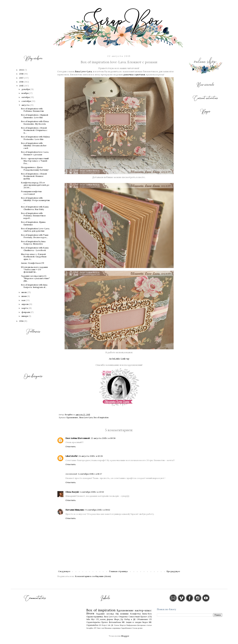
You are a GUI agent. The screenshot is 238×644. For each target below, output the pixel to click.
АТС (95, 628)
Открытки (123, 617)
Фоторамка (141, 625)
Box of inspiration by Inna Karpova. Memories (33, 243)
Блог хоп (101, 628)
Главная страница (118, 571)
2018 (22, 74)
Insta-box (147, 614)
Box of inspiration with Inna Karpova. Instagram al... (34, 286)
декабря (26, 89)
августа (26, 105)
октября (26, 97)
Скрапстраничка (95, 617)
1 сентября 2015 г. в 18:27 (90, 474)
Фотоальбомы (115, 622)
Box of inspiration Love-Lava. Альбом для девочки (35, 230)
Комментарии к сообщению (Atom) (93, 576)
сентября (26, 101)
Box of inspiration (101, 417)
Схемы (135, 628)
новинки (124, 614)
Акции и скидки (134, 622)
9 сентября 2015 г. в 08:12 (98, 510)
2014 (22, 321)
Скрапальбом (92, 625)
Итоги (90, 614)
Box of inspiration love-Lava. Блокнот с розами (35, 153)
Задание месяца (105, 614)
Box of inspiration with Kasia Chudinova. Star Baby (35, 208)
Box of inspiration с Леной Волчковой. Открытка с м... (34, 130)
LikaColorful (71, 456)
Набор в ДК (130, 619)
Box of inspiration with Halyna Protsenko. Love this (35, 138)
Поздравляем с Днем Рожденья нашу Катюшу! (35, 168)
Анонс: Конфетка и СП (32, 263)
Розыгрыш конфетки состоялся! (31, 193)
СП (150, 619)
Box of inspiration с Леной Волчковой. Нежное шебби (34, 176)
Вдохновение (72, 417)
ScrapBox (90, 628)
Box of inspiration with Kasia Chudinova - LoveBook (35, 249)
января (25, 316)
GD (100, 625)
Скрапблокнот (126, 628)
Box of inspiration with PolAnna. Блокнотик (32, 110)
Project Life (106, 625)
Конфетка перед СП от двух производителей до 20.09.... (35, 185)
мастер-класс (143, 610)
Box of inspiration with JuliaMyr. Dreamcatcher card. (34, 146)
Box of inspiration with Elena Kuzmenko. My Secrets (35, 123)
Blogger (125, 636)
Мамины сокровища (113, 628)
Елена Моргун (120, 625)
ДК (112, 625)
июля (24, 292)
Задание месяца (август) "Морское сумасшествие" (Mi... (35, 278)
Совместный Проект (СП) (140, 617)
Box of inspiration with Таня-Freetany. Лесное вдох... (35, 236)
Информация (132, 625)
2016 (22, 82)
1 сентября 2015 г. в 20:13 (92, 492)
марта (25, 308)
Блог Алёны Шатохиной (78, 438)
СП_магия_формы (104, 619)
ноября (25, 93)
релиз (140, 628)
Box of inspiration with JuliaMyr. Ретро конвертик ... (35, 200)
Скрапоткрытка (93, 622)
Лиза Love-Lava (83, 72)
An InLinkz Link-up (119, 359)
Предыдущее (173, 571)
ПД (117, 614)
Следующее (64, 571)
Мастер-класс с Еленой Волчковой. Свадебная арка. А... (34, 257)
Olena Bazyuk (72, 492)
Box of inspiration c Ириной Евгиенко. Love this (34, 116)
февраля (26, 312)
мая (24, 300)
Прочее (105, 622)
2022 (22, 70)
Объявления (142, 619)
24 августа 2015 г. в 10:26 (91, 456)
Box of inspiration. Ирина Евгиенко (33, 223)
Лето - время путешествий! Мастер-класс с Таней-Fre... (35, 161)
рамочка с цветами (134, 75)
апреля (25, 304)
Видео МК (147, 622)
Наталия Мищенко (75, 510)
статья (149, 625)
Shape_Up (119, 619)
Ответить (71, 446)
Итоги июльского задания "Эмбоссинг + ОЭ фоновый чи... (34, 270)
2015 (22, 86)
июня (24, 296)
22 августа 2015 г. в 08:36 (103, 438)
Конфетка (135, 614)
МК (123, 622)
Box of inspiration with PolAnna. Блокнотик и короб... (33, 216)
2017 (21, 78)
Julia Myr (91, 619)
